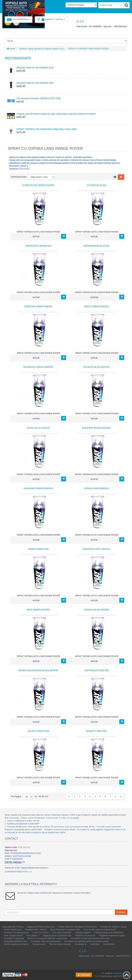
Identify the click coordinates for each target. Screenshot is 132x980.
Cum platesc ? (33, 936)
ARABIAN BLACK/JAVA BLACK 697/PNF (38, 670)
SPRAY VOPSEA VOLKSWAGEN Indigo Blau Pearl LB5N (47, 129)
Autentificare (109, 944)
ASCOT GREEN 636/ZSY (96, 306)
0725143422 (24, 169)
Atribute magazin (83, 933)
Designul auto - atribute (36, 930)
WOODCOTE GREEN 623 (38, 246)
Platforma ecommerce (85, 936)
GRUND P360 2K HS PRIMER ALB (35, 68)
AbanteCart (118, 973)
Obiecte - (51, 20)
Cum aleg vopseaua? (62, 933)
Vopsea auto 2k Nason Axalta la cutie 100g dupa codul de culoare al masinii (56, 114)
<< (69, 796)
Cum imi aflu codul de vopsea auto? (100, 930)
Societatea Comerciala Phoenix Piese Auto (90, 938)
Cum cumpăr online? (13, 936)
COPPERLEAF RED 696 (96, 670)
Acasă (11, 49)
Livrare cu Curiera (40, 933)
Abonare (121, 912)
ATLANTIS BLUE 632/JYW (96, 367)
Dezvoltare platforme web (15, 941)
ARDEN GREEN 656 (38, 549)
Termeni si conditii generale (16, 933)
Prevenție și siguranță (14, 938)
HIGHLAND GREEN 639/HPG (38, 488)
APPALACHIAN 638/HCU (96, 488)
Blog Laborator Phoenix (13, 927)
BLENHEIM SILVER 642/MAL (96, 428)
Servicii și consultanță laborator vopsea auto (47, 938)
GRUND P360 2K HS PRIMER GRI (35, 83)
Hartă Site (95, 944)
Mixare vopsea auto (13, 930)
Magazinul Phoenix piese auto (41, 927)
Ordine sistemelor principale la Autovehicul (78, 927)
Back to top (127, 975)
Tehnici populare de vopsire (16, 944)
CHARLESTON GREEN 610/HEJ (38, 185)
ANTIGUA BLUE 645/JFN (96, 610)
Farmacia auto (39, 944)
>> (121, 796)
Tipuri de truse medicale (60, 944)
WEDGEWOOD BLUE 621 (97, 246)
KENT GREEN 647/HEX (38, 610)
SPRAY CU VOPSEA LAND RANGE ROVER (88, 49)
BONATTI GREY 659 (96, 731)
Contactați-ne (81, 944)
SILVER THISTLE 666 (38, 731)
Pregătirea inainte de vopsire (112, 936)
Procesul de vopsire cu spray (113, 927)
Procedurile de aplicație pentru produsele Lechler (86, 941)
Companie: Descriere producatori (46, 941)
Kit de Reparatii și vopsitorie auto (65, 930)
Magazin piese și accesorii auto (57, 936)
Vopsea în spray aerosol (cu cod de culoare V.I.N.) (41, 49)
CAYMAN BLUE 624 (96, 185)
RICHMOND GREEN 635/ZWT (38, 367)
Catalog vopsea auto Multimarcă (109, 933)
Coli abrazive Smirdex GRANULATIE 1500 (39, 98)
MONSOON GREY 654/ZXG (96, 549)
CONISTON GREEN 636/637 (38, 306)
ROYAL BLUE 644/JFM (38, 428)
